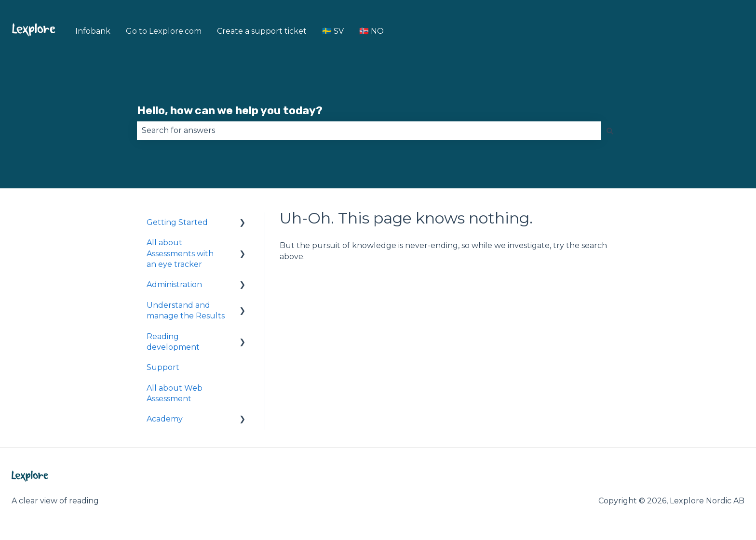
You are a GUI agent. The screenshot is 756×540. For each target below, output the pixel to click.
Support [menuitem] (163, 367)
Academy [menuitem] (165, 419)
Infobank (93, 31)
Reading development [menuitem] (173, 342)
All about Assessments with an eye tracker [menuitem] (180, 253)
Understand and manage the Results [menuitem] (186, 310)
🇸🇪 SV (333, 31)
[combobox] (369, 131)
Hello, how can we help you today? (230, 110)
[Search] (610, 131)
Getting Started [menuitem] (177, 222)
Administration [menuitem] (174, 284)
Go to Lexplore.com (164, 31)
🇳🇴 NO (371, 31)
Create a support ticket (262, 31)
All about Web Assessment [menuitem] (175, 393)
